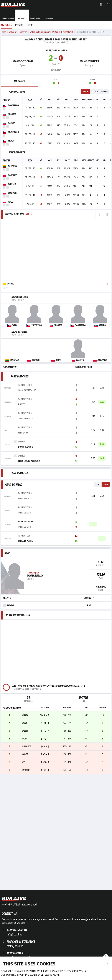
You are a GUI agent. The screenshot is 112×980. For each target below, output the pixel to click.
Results (19, 25)
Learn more (52, 975)
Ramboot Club (23, 61)
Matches (6, 25)
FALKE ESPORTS (89, 61)
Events (30, 25)
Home (3, 32)
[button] (107, 214)
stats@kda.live (15, 946)
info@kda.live (14, 935)
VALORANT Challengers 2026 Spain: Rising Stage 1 (56, 40)
